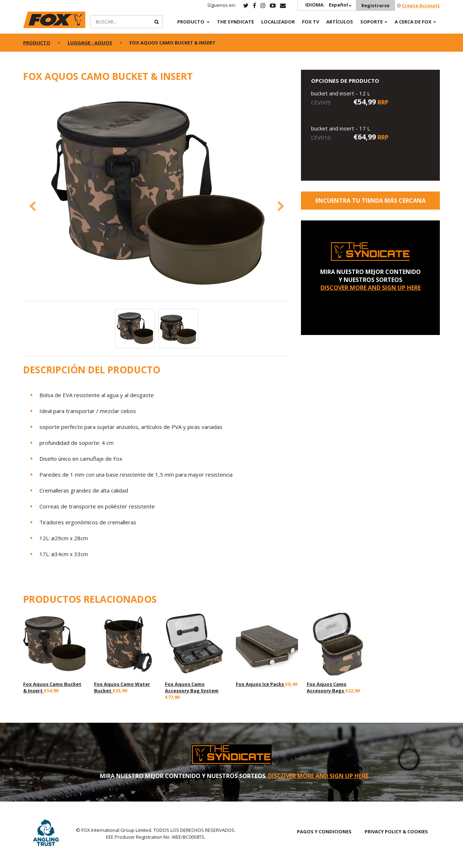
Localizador (278, 22)
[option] (157, 195)
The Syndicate (235, 22)
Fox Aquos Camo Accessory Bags (327, 687)
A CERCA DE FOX (413, 22)
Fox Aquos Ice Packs (260, 684)
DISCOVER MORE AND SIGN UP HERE (371, 288)
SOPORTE (371, 22)
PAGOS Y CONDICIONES (324, 832)
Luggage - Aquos (90, 43)
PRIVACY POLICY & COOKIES (396, 832)
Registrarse (375, 5)
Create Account (421, 5)
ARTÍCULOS (340, 22)
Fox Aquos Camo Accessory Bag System (192, 687)
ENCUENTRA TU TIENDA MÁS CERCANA (371, 201)
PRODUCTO (191, 22)
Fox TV (311, 22)
